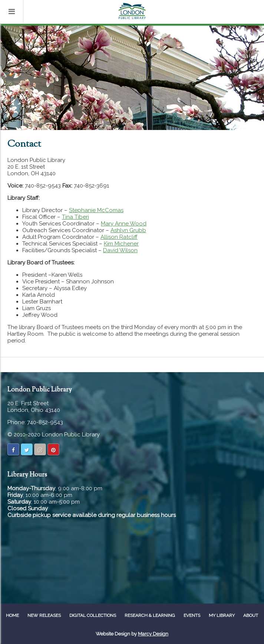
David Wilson (120, 250)
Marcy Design (153, 634)
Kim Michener (121, 244)
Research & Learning (150, 615)
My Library (222, 615)
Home (12, 615)
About (251, 615)
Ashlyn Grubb (128, 230)
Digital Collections (93, 615)
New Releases (44, 615)
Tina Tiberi (75, 217)
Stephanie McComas (96, 210)
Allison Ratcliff (119, 237)
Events (192, 615)
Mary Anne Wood (124, 224)
